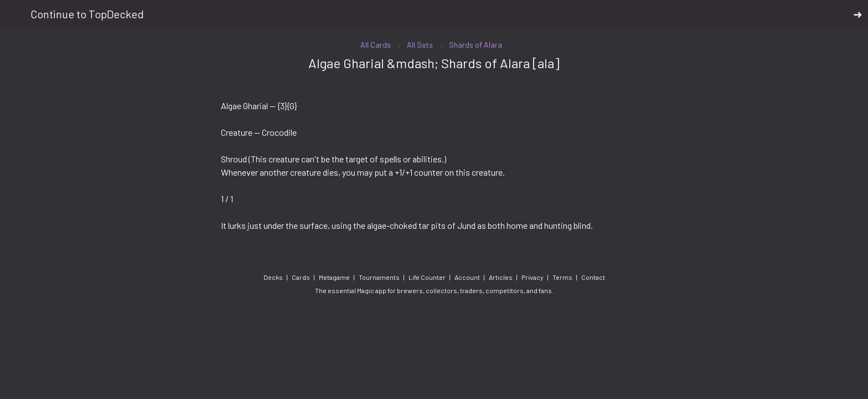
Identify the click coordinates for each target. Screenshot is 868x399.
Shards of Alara (476, 45)
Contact (593, 277)
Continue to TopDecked (446, 14)
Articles (501, 277)
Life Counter (427, 277)
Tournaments (379, 277)
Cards (301, 277)
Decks (273, 277)
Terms (562, 277)
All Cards (376, 45)
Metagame (334, 277)
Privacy (533, 277)
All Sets (420, 45)
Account (467, 277)
